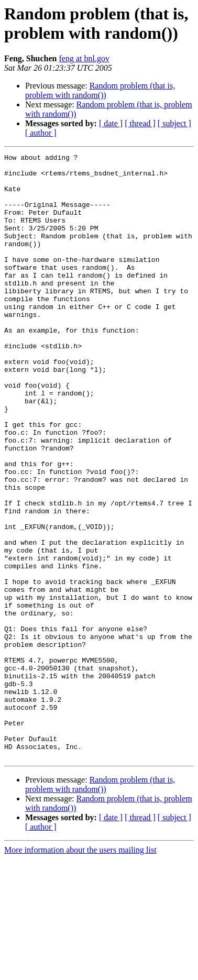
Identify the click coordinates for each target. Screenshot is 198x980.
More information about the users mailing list (80, 971)
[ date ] (111, 123)
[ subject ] (174, 123)
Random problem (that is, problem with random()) (100, 90)
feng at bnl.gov (84, 58)
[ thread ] (140, 123)
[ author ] (41, 133)
